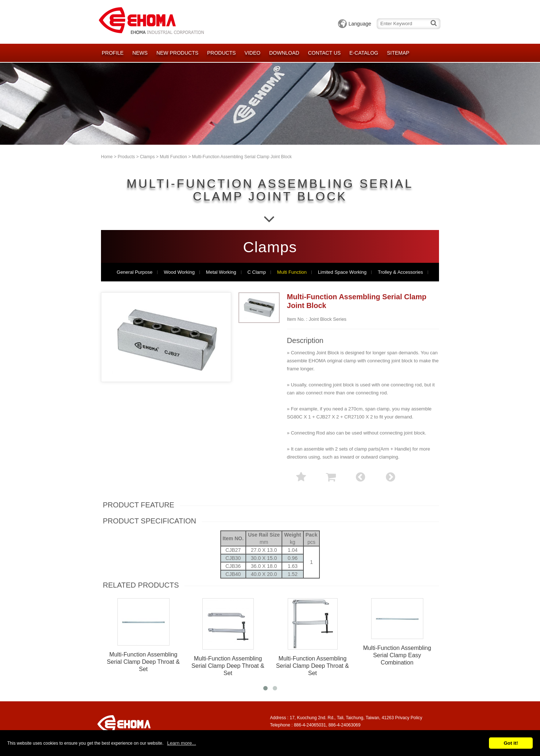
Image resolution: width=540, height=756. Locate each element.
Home (107, 157)
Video (253, 53)
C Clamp (257, 272)
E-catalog (364, 53)
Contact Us (325, 53)
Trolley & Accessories (400, 272)
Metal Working (221, 272)
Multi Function (173, 157)
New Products (177, 53)
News (140, 53)
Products (222, 53)
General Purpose (135, 272)
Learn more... (181, 743)
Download (284, 53)
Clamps (147, 157)
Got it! (511, 743)
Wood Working (179, 272)
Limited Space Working (342, 272)
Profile (113, 53)
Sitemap (398, 53)
